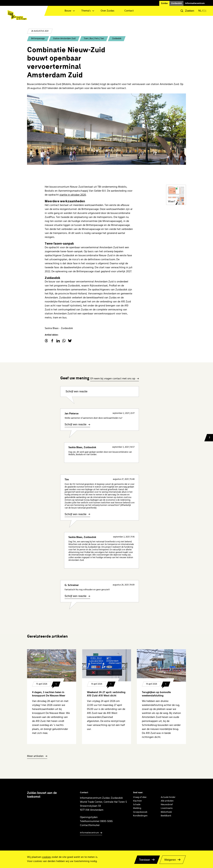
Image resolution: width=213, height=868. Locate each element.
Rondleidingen (140, 816)
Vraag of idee (140, 797)
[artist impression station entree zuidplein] (106, 129)
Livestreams (167, 808)
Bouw (68, 11)
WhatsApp (64, 341)
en (205, 11)
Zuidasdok (176, 3)
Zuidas (164, 3)
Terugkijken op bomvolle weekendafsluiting (156, 694)
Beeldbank (166, 816)
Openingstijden (89, 817)
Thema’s (86, 11)
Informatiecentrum (195, 3)
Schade (137, 805)
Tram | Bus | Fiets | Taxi (94, 39)
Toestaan (145, 860)
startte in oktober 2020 (73, 195)
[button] (187, 11)
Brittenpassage (38, 39)
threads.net (46, 341)
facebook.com (52, 341)
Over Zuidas (108, 11)
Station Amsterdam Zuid (64, 39)
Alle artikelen (167, 801)
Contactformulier (90, 825)
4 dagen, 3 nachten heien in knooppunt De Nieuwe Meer (49, 694)
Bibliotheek (166, 812)
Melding (137, 808)
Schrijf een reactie (77, 391)
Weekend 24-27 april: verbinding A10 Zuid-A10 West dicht (106, 694)
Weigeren (170, 860)
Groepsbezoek (140, 812)
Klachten (137, 801)
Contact (129, 11)
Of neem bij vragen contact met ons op (113, 379)
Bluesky (70, 341)
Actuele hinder (168, 797)
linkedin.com (58, 341)
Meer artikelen (35, 756)
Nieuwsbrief (167, 805)
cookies (46, 857)
